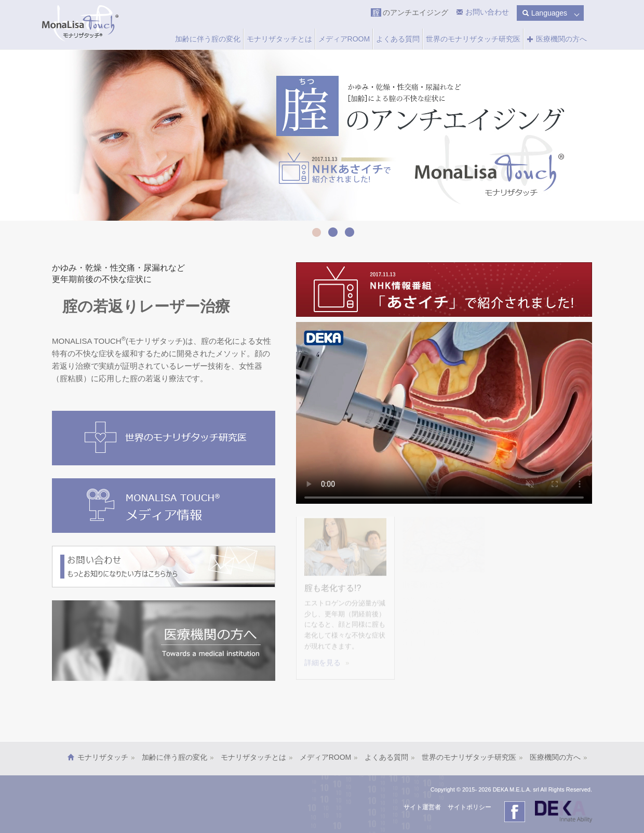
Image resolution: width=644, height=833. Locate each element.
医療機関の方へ (557, 39)
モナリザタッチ (106, 757)
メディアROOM (344, 39)
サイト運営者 (422, 807)
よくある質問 (398, 39)
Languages (545, 13)
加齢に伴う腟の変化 (208, 39)
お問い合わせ (486, 12)
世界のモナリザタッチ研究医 (473, 39)
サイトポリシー (469, 807)
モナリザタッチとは (279, 39)
